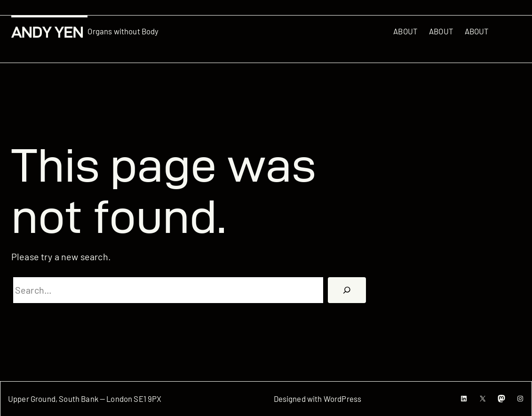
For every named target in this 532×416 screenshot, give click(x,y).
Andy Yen (47, 32)
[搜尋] (347, 290)
